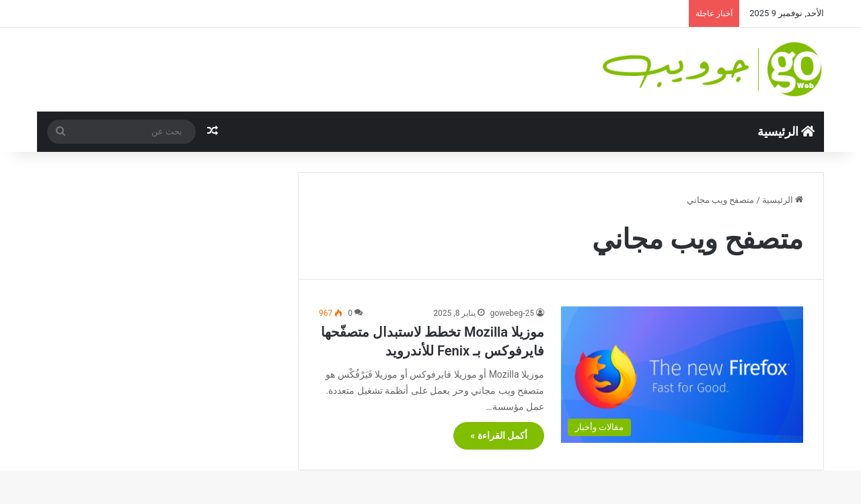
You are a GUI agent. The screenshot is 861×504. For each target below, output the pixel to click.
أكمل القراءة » (499, 435)
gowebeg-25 (512, 313)
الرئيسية (786, 131)
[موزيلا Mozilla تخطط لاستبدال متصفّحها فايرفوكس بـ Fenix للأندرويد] (682, 375)
